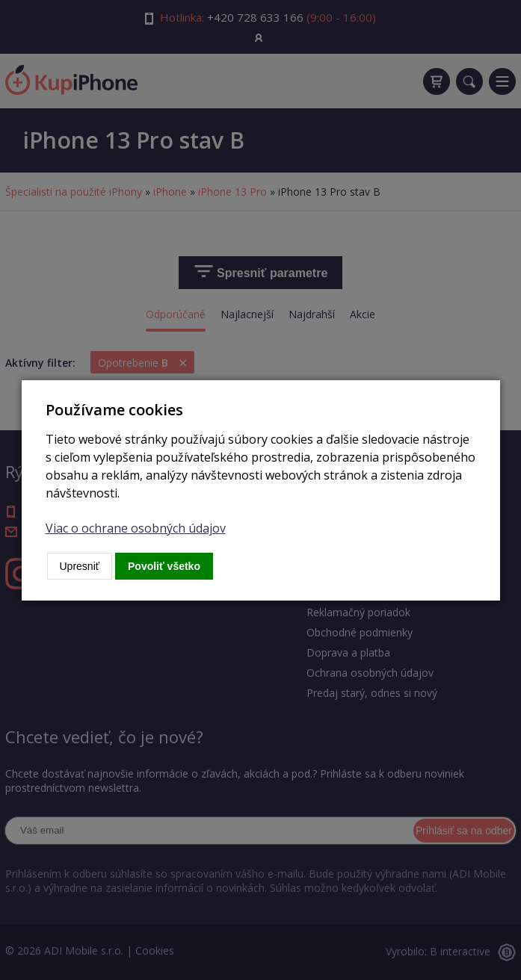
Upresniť (80, 566)
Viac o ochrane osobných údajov (136, 528)
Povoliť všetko (164, 566)
